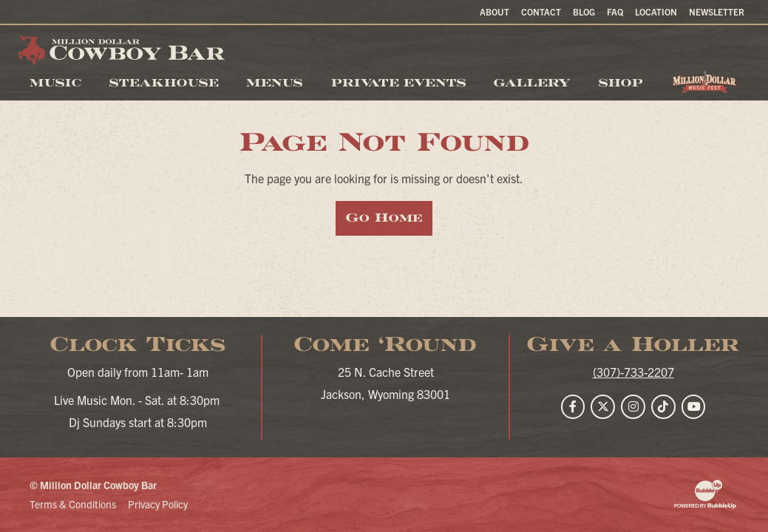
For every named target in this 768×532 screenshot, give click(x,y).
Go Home (384, 218)
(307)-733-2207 (633, 372)
